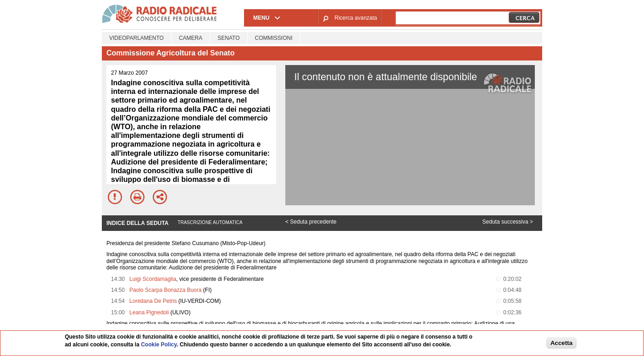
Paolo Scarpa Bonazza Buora (165, 290)
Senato (228, 38)
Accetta (561, 343)
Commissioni (274, 38)
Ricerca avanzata (356, 18)
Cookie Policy (159, 345)
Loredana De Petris (153, 301)
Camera (191, 38)
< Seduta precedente (311, 222)
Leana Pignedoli (149, 312)
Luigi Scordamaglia (153, 279)
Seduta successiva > (508, 222)
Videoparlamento (136, 38)
